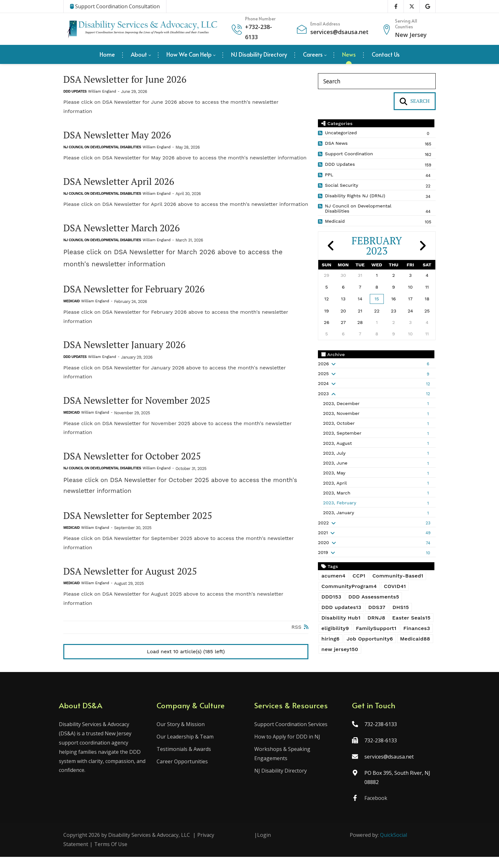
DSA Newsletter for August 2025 (136, 581)
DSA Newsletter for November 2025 (143, 407)
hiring (330, 639)
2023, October (339, 423)
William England (102, 92)
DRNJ (376, 618)
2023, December (341, 403)
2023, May (334, 473)
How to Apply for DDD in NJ (287, 748)
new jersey (340, 649)
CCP (359, 576)
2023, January (339, 513)
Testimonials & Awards (186, 760)
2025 (323, 374)
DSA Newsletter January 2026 (130, 350)
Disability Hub (341, 618)
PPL (329, 175)
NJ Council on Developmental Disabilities (102, 149)
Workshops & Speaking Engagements (282, 765)
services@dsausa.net (339, 32)
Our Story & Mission (183, 735)
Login (264, 846)
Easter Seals (411, 618)
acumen (334, 576)
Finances (417, 628)
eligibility (335, 628)
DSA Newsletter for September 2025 (144, 524)
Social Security (341, 185)
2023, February (340, 503)
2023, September (342, 433)
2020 (323, 542)
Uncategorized (341, 133)
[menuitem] (107, 54)
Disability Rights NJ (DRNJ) (355, 196)
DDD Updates (75, 92)
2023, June (335, 463)
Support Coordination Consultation (115, 6)
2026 (323, 364)
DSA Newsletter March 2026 (127, 231)
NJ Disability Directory (281, 782)
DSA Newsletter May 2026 (122, 136)
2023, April (335, 483)
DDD (331, 597)
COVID (395, 586)
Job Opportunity (370, 639)
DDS (377, 607)
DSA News (336, 143)
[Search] (377, 81)
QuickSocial (394, 846)
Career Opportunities (184, 773)
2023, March (337, 493)
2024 (323, 383)
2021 (323, 533)
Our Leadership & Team (187, 748)
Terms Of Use (111, 855)
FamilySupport (376, 628)
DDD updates (341, 607)
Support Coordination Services (291, 735)
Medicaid (71, 306)
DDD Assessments (374, 597)
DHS (401, 607)
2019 (323, 552)
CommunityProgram (349, 586)
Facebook (374, 809)
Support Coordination (349, 154)
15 (377, 299)
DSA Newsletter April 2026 (123, 184)
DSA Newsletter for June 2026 (130, 80)
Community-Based (398, 576)
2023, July (334, 453)
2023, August (337, 443)
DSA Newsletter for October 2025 (138, 464)
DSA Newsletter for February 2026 (140, 294)
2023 (323, 394)
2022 (323, 523)
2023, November (341, 413)
